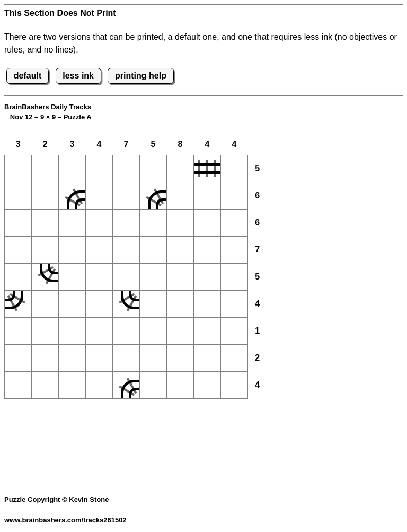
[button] (18, 169)
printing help (141, 76)
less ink (78, 76)
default (28, 76)
